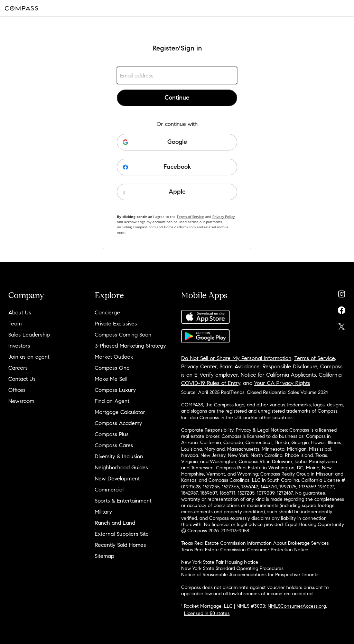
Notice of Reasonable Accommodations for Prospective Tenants (250, 575)
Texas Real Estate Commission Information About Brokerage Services (255, 543)
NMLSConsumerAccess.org (297, 606)
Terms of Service (190, 217)
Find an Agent (112, 401)
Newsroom (21, 401)
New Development (117, 479)
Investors (19, 346)
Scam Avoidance (240, 366)
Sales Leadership (29, 335)
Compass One (112, 368)
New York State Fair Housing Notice (220, 562)
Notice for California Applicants (278, 375)
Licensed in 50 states (207, 613)
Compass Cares (114, 445)
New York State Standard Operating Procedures (232, 568)
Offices (17, 390)
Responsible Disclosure (290, 366)
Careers (18, 368)
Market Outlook (114, 357)
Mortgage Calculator (120, 412)
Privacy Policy (223, 217)
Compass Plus (112, 434)
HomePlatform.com (180, 227)
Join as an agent (29, 357)
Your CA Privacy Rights (282, 383)
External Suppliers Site (122, 534)
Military (103, 512)
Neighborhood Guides (121, 467)
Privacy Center (199, 366)
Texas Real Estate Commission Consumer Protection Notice (245, 550)
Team (15, 324)
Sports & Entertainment (123, 501)
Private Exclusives (116, 324)
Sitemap (104, 556)
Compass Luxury (115, 390)
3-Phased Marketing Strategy (130, 346)
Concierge (107, 312)
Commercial (109, 490)
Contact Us (22, 379)
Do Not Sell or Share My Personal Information (236, 358)
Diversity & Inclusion (119, 456)
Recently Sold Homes (120, 545)
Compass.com (144, 227)
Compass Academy (118, 423)
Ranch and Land (115, 523)
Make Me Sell (111, 379)
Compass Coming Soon (123, 335)
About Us (20, 312)
